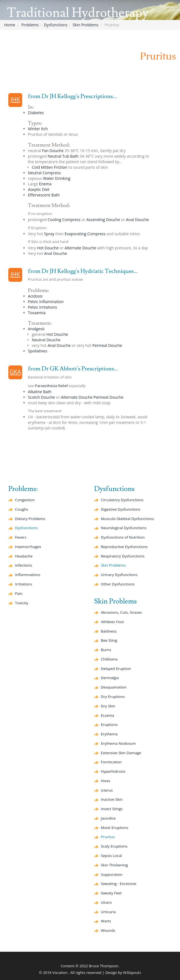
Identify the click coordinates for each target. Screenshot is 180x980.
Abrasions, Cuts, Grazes (121, 612)
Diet (39, 189)
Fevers (21, 537)
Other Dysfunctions (118, 584)
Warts (106, 921)
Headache (24, 556)
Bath (44, 195)
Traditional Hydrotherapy (78, 13)
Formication (111, 762)
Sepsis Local (111, 856)
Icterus (107, 790)
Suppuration (112, 874)
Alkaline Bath (40, 392)
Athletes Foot (112, 622)
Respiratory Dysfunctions (123, 556)
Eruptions (109, 725)
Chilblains (109, 659)
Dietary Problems (30, 519)
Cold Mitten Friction (50, 167)
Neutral (46, 340)
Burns (106, 650)
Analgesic (37, 329)
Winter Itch (38, 129)
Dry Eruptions (113, 697)
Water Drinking (57, 178)
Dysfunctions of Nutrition (123, 537)
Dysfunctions (56, 25)
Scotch (42, 397)
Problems (30, 25)
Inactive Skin (112, 799)
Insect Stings (112, 809)
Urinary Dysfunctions (119, 575)
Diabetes (36, 113)
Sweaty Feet (111, 893)
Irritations (24, 584)
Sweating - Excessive (118, 884)
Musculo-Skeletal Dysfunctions (127, 519)
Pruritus (108, 837)
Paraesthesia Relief (51, 386)
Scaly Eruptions (114, 846)
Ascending (103, 220)
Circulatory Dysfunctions (122, 500)
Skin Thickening (114, 865)
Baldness (109, 631)
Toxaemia (37, 313)
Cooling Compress (64, 220)
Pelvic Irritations (43, 307)
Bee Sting (109, 640)
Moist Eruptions (115, 828)
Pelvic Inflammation (46, 302)
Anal (138, 220)
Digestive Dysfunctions (121, 509)
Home (10, 25)
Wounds (108, 930)
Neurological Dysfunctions (124, 528)
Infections (24, 565)
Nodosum (118, 743)
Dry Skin (108, 706)
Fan (53, 151)
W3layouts (132, 973)
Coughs (22, 509)
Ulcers (106, 902)
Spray (49, 234)
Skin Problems (85, 25)
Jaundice (108, 818)
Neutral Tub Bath (63, 156)
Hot (48, 248)
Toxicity (22, 603)
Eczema (107, 715)
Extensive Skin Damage (121, 753)
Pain (19, 593)
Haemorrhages (28, 547)
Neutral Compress (44, 173)
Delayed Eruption (116, 669)
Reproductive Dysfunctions (124, 547)
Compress (85, 234)
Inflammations (28, 575)
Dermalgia (110, 678)
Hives (106, 781)
